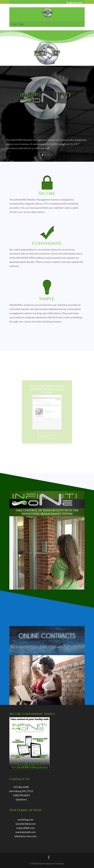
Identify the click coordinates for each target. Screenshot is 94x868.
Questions (21, 799)
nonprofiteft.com (25, 828)
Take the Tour (47, 431)
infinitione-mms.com (25, 836)
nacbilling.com (25, 820)
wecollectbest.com (25, 824)
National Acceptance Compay (48, 863)
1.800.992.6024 (21, 795)
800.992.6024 (76, 3)
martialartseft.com (25, 832)
